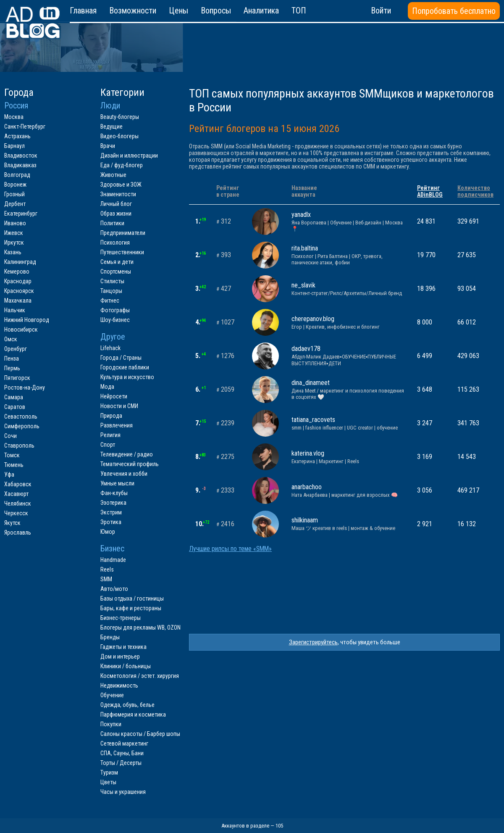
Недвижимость (119, 685)
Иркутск (14, 243)
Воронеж (15, 185)
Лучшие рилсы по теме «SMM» (230, 549)
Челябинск (18, 503)
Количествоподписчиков (475, 191)
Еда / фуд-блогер (122, 165)
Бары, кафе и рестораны (131, 608)
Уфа (9, 474)
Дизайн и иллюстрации (129, 156)
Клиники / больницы (126, 666)
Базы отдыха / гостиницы (132, 598)
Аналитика (261, 11)
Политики (112, 223)
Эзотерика (113, 503)
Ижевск (14, 233)
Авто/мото (114, 589)
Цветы (108, 782)
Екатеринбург (21, 214)
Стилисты (112, 281)
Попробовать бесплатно (454, 11)
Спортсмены (116, 272)
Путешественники (122, 252)
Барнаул (14, 146)
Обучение (112, 695)
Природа (111, 416)
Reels (107, 569)
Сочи (10, 436)
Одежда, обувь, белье (127, 705)
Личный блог (116, 204)
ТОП (299, 11)
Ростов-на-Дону (25, 388)
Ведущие (112, 127)
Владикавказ (20, 165)
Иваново (15, 223)
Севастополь (21, 416)
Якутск (12, 523)
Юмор (108, 532)
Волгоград (17, 175)
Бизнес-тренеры (121, 618)
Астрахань (17, 136)
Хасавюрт (16, 494)
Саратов (15, 407)
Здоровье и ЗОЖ (121, 185)
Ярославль (18, 532)
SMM (106, 579)
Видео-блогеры (119, 136)
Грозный (14, 194)
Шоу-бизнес (115, 320)
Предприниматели (123, 233)
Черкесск (16, 513)
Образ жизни (116, 214)
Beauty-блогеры (120, 117)
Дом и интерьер (120, 656)
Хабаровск (18, 484)
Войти (381, 11)
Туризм (109, 772)
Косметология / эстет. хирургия (140, 676)
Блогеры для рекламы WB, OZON (140, 627)
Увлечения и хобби (124, 474)
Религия (110, 435)
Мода (107, 387)
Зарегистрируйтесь (313, 642)
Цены (178, 11)
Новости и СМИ (119, 406)
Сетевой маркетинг (124, 743)
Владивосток (21, 156)
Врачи (108, 146)
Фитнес (110, 301)
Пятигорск (17, 378)
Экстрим (111, 512)
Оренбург (16, 349)
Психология (115, 243)
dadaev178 (348, 356)
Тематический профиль (130, 464)
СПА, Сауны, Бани (122, 753)
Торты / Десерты (121, 763)
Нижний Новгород (27, 320)
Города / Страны (121, 358)
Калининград (20, 262)
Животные (113, 175)
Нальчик (15, 310)
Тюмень (14, 465)
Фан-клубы (114, 493)
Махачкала (18, 301)
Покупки (111, 724)
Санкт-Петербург (25, 127)
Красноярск (19, 291)
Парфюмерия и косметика (133, 714)
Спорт (108, 445)
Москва (14, 117)
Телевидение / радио (127, 454)
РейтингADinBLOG (430, 191)
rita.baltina (348, 255)
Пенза (12, 359)
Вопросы (216, 11)
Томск (12, 455)
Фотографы (115, 310)
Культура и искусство (127, 377)
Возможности (133, 11)
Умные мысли (117, 483)
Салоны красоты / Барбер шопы (140, 734)
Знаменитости (118, 194)
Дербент (15, 204)
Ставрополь (19, 445)
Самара (14, 397)
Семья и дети (117, 262)
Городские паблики (125, 367)
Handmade (113, 560)
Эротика (111, 522)
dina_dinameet (348, 389)
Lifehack (110, 348)
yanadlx (348, 221)
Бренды (110, 637)
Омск (11, 339)
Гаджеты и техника (123, 647)
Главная (83, 11)
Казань (13, 252)
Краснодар (18, 281)
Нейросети (114, 396)
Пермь (12, 368)
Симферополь (22, 426)
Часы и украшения (123, 792)
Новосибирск (21, 330)
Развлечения (117, 425)
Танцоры (111, 291)
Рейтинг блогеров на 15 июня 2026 (264, 129)
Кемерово (17, 272)
